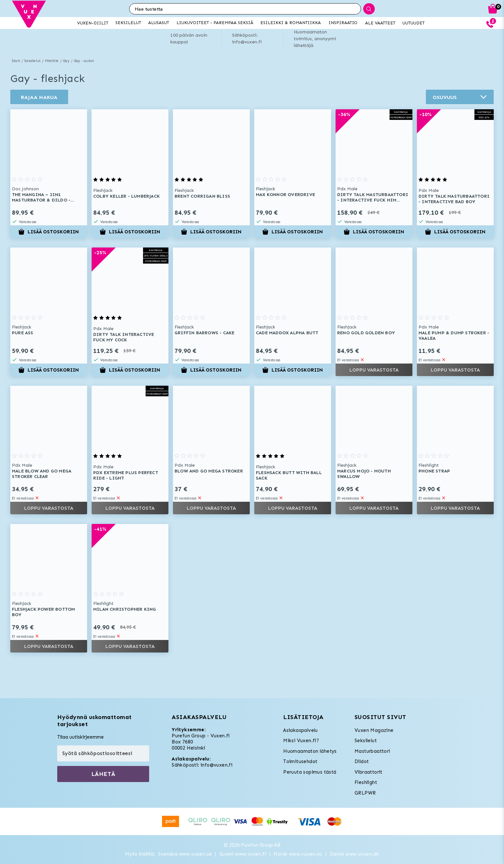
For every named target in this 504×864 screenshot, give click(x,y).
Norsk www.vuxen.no (298, 854)
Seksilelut (32, 61)
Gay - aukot (84, 61)
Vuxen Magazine (374, 730)
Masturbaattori (372, 751)
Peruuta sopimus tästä (310, 772)
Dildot (362, 761)
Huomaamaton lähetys (310, 751)
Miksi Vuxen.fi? (301, 741)
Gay (66, 61)
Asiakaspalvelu (301, 730)
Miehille (52, 61)
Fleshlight (366, 782)
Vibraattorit (369, 772)
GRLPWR (365, 793)
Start (16, 61)
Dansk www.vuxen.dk (354, 854)
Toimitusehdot (300, 761)
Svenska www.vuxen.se (185, 854)
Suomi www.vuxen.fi (243, 854)
